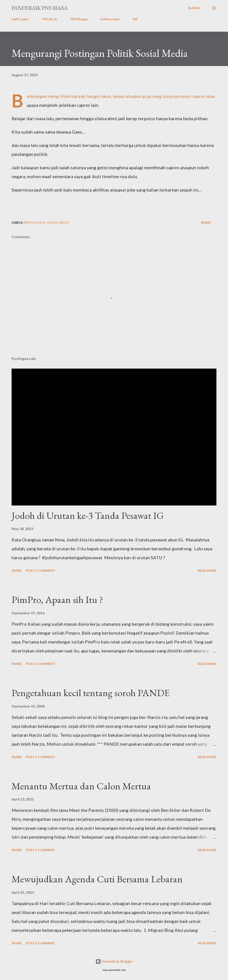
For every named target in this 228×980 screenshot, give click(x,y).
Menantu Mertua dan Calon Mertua (81, 786)
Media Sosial (35, 222)
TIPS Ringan (79, 19)
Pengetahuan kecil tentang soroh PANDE (91, 693)
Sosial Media (58, 222)
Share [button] (206, 222)
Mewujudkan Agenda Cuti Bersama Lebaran (97, 879)
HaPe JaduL (20, 19)
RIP (135, 19)
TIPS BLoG (49, 19)
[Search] (194, 8)
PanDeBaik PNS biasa (40, 8)
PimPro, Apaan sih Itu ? (57, 599)
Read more (207, 570)
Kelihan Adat (110, 19)
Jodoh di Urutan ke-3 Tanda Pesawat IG (88, 515)
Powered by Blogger (114, 961)
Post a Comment (41, 570)
